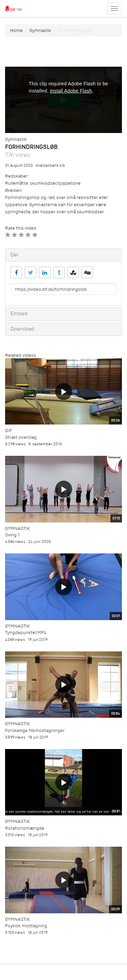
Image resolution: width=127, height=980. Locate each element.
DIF (8, 430)
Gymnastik (40, 30)
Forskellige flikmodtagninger (35, 730)
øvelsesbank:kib (50, 165)
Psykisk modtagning (26, 926)
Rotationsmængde (25, 828)
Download (22, 329)
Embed (19, 314)
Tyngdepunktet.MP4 (26, 633)
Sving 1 (12, 535)
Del (14, 255)
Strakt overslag (21, 437)
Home (16, 30)
